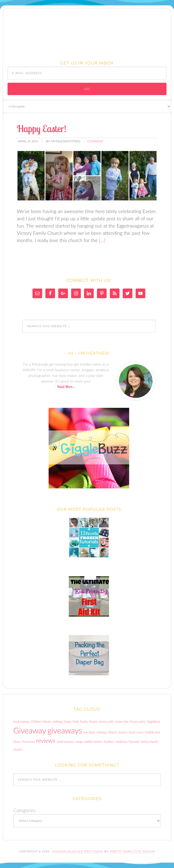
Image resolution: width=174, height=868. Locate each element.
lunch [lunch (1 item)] (132, 732)
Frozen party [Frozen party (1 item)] (138, 721)
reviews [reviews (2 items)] (46, 741)
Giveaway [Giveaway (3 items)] (30, 730)
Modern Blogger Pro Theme (78, 851)
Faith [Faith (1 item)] (76, 721)
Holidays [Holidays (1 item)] (102, 732)
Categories (24, 810)
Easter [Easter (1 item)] (68, 721)
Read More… (66, 387)
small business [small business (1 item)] (65, 742)
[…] (102, 240)
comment (95, 141)
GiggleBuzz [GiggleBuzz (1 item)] (153, 721)
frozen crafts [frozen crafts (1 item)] (106, 721)
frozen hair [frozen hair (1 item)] (122, 721)
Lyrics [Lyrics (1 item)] (140, 732)
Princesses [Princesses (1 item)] (28, 742)
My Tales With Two (87, 33)
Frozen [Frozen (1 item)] (93, 721)
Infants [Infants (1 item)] (113, 732)
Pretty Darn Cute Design (133, 851)
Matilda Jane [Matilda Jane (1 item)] (153, 732)
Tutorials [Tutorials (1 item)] (134, 742)
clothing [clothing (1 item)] (57, 721)
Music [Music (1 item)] (17, 742)
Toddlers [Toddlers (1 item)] (109, 742)
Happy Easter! (41, 129)
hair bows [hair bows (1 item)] (89, 732)
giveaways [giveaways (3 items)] (65, 730)
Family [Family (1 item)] (84, 721)
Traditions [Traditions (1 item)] (121, 742)
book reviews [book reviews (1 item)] (21, 721)
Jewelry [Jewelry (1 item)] (123, 732)
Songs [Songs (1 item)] (79, 742)
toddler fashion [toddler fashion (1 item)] (93, 742)
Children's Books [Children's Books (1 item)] (41, 721)
